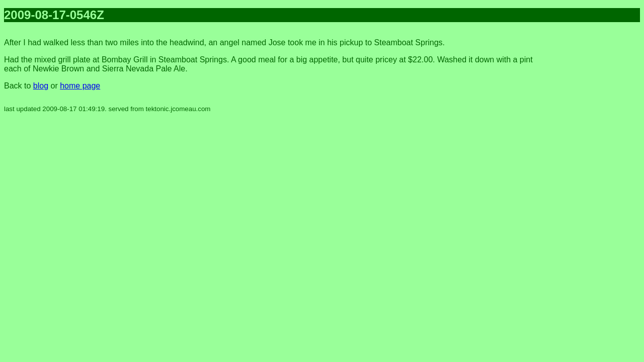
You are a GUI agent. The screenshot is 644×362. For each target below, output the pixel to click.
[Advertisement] (600, 181)
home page (80, 86)
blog (41, 86)
